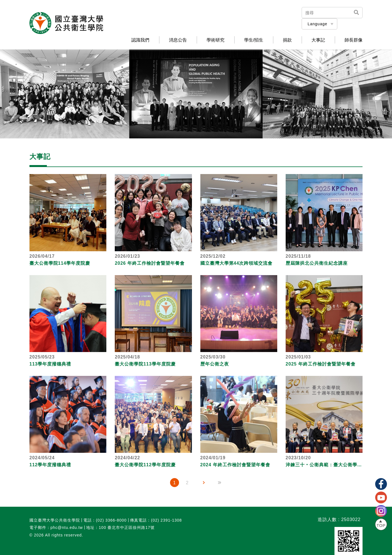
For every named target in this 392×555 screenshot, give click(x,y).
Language (317, 24)
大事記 (318, 40)
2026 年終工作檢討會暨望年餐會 (150, 263)
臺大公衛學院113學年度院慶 (145, 364)
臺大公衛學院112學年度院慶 (145, 465)
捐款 (287, 40)
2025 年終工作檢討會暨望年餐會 (321, 364)
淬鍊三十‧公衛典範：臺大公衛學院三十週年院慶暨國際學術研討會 (324, 465)
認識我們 (140, 40)
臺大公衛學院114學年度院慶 (60, 263)
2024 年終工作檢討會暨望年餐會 (235, 465)
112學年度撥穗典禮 (50, 465)
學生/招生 (254, 40)
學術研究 (216, 40)
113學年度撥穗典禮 (50, 364)
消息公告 (178, 40)
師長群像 (354, 40)
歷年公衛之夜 (215, 364)
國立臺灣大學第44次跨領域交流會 (237, 263)
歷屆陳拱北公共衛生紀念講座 (317, 263)
